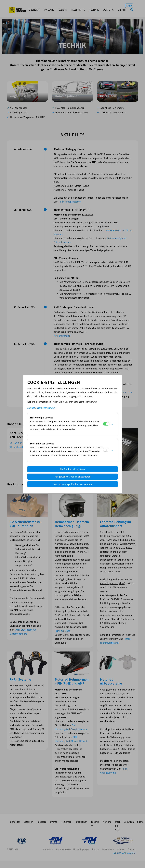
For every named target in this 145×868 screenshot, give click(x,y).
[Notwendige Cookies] (106, 424)
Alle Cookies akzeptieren (73, 469)
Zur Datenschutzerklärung (41, 408)
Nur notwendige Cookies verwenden (73, 484)
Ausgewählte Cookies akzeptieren (73, 477)
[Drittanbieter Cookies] (106, 450)
